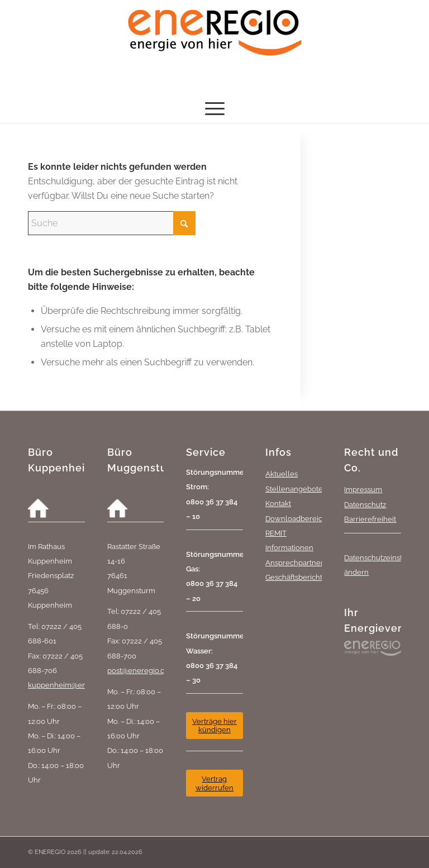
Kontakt (278, 503)
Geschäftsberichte (296, 577)
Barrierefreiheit (370, 519)
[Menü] (215, 109)
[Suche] (112, 223)
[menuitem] (215, 109)
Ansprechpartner (294, 562)
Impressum (363, 489)
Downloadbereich (296, 518)
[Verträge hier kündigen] (214, 726)
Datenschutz (365, 504)
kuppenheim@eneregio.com (77, 685)
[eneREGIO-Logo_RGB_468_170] (214, 47)
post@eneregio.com (141, 670)
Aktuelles (282, 474)
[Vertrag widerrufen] (214, 783)
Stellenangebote (294, 489)
